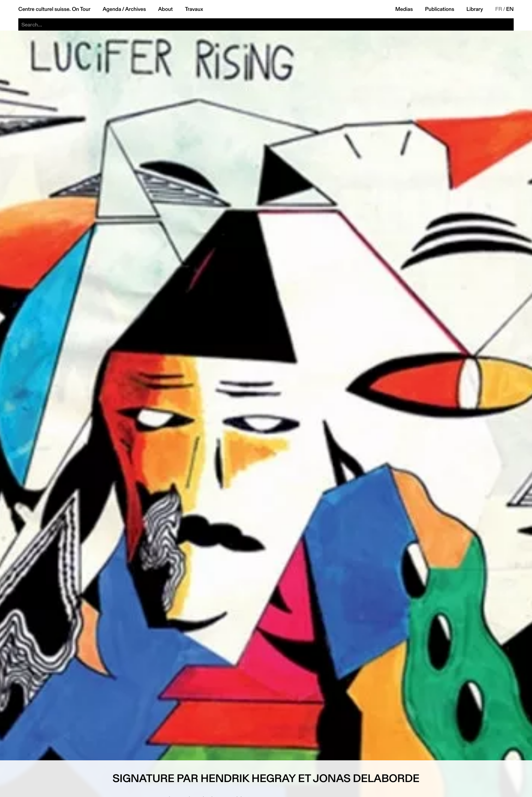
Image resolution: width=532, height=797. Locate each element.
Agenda (112, 9)
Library (475, 9)
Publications (440, 9)
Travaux (194, 9)
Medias (404, 9)
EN (510, 9)
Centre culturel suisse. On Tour (54, 9)
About (165, 9)
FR (499, 9)
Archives (136, 9)
